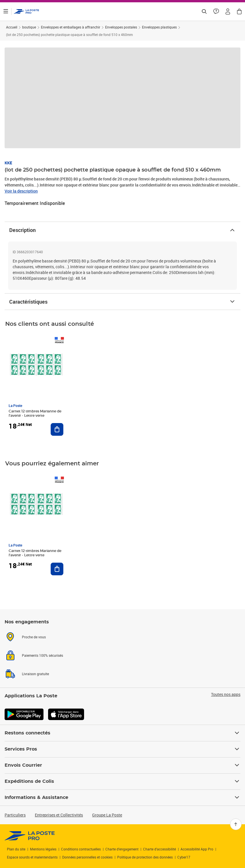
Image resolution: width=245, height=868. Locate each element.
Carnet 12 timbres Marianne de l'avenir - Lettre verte (35, 413)
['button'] (26, 12)
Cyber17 (184, 857)
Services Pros (122, 749)
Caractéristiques (122, 302)
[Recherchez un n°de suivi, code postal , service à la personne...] (204, 12)
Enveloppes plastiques (159, 27)
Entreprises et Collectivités (59, 815)
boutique (29, 27)
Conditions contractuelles (81, 849)
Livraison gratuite (35, 674)
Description (122, 230)
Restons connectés (122, 733)
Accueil (12, 27)
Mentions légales (43, 849)
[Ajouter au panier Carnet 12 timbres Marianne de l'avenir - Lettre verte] (57, 429)
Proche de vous (34, 637)
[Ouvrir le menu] (6, 12)
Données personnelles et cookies (87, 857)
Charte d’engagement (122, 849)
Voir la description (21, 191)
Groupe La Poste (107, 815)
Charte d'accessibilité (159, 849)
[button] (228, 12)
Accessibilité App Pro (197, 849)
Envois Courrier (122, 765)
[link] (30, 836)
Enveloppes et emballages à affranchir (71, 27)
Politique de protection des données (145, 857)
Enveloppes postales (121, 27)
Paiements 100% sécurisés (42, 655)
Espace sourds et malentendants (32, 857)
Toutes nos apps (226, 694)
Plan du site (16, 849)
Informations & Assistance (122, 797)
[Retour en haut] (236, 824)
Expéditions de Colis (122, 781)
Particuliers (15, 815)
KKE (8, 163)
